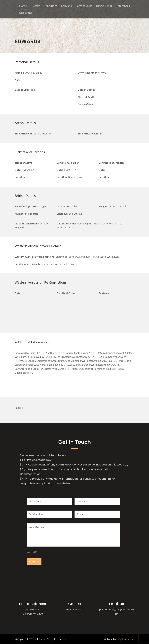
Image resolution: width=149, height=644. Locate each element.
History (35, 6)
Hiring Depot (104, 6)
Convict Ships (84, 6)
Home (23, 6)
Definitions (50, 6)
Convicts (66, 6)
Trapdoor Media (125, 639)
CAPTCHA (32, 552)
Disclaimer (26, 13)
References (123, 6)
